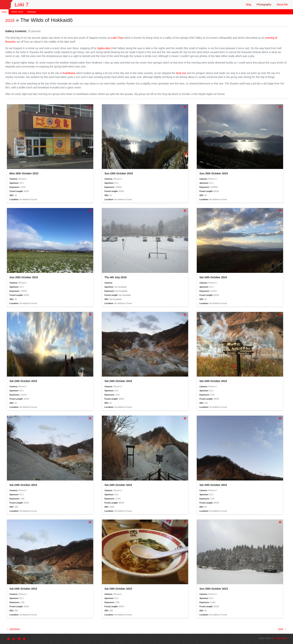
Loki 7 (22, 5)
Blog (249, 4)
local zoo (181, 73)
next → (282, 629)
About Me (282, 4)
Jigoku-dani (104, 48)
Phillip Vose (280, 638)
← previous (13, 629)
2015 (10, 20)
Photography (264, 4)
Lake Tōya (117, 38)
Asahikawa (69, 73)
